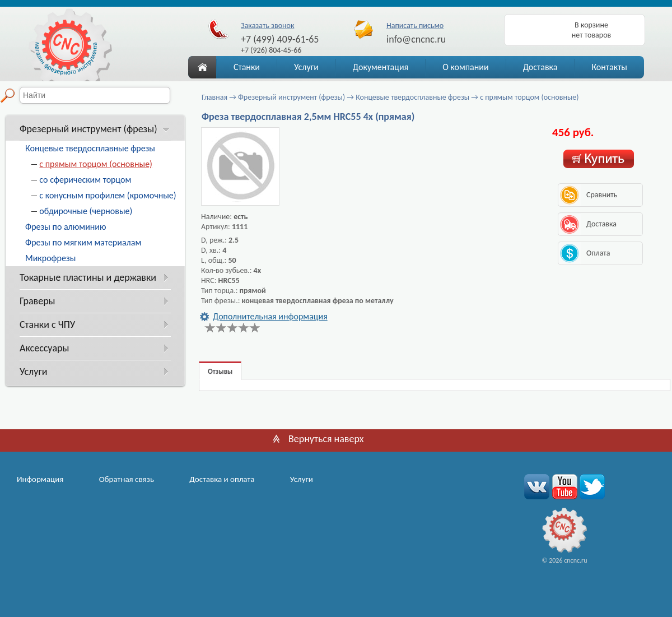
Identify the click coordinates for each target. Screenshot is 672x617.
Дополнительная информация (270, 316)
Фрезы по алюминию (66, 227)
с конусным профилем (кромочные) (108, 195)
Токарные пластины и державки (88, 277)
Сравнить (602, 195)
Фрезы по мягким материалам (83, 242)
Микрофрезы (50, 258)
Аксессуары (44, 348)
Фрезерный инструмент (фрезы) (88, 129)
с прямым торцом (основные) (96, 164)
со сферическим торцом (85, 180)
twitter (591, 486)
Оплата (598, 253)
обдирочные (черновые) (86, 211)
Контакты (609, 67)
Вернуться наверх (326, 439)
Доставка (540, 67)
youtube (564, 486)
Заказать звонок (267, 25)
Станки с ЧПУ (47, 324)
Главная (214, 97)
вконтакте (537, 486)
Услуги (306, 67)
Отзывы (220, 371)
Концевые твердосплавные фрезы (90, 148)
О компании (466, 67)
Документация (381, 67)
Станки (247, 67)
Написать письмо (415, 25)
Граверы (38, 301)
